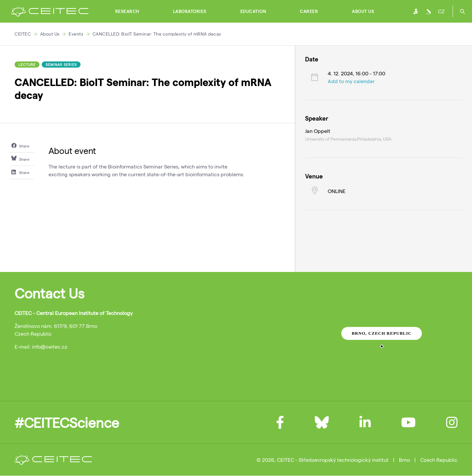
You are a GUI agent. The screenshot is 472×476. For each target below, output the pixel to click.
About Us (363, 11)
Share (20, 146)
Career (309, 11)
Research (127, 11)
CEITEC (23, 34)
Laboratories (190, 11)
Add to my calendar (351, 81)
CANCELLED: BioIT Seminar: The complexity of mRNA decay (157, 34)
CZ (441, 11)
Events (76, 34)
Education (253, 11)
